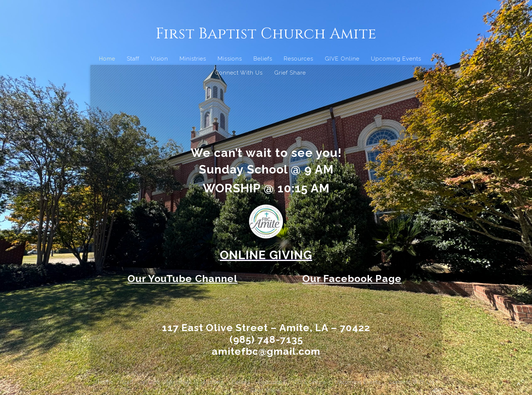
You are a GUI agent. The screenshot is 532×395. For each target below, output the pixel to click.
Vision (159, 59)
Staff (133, 59)
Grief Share (290, 73)
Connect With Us (239, 73)
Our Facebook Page (352, 279)
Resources (299, 59)
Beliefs (263, 59)
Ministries (193, 59)
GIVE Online (342, 59)
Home (107, 59)
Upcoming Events (396, 59)
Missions (230, 59)
